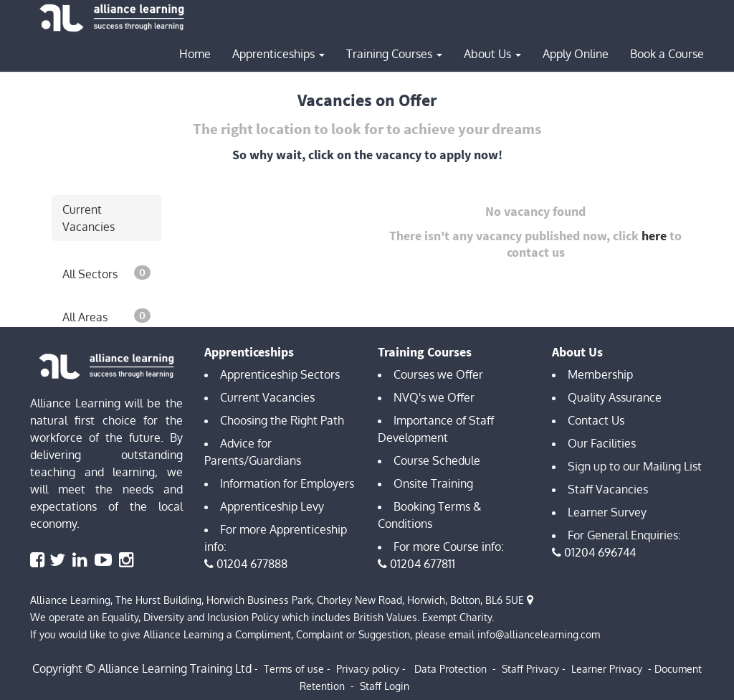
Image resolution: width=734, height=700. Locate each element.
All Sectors (106, 273)
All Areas (106, 316)
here (654, 236)
